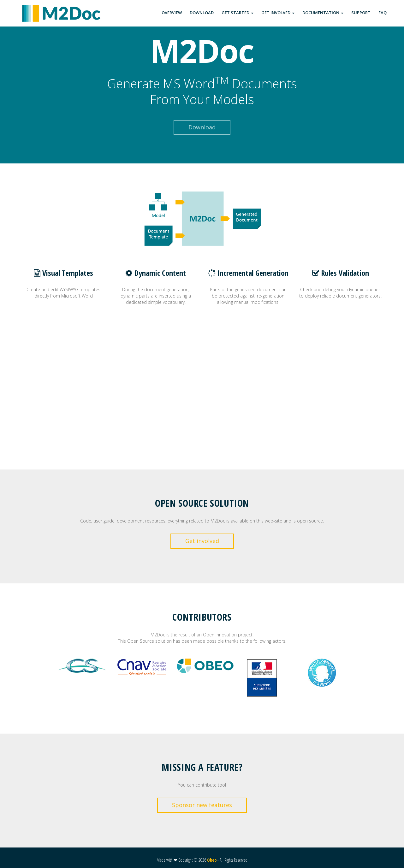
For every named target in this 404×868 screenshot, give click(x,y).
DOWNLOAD (202, 13)
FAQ (383, 13)
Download (202, 127)
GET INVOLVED (278, 13)
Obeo (212, 860)
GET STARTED (238, 13)
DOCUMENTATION (323, 13)
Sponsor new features (202, 805)
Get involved (202, 541)
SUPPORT (361, 13)
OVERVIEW (172, 13)
